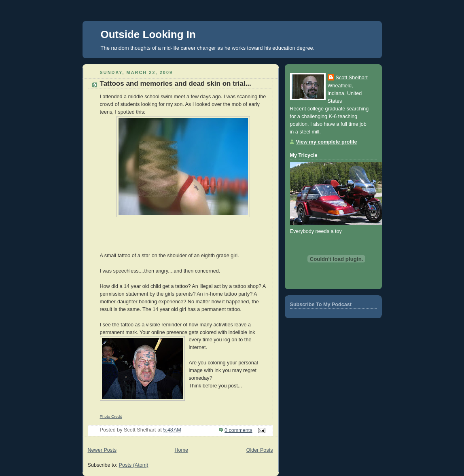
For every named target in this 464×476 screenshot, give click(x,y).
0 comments (238, 430)
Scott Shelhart (352, 78)
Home (181, 450)
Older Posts (260, 450)
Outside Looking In (148, 34)
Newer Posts (102, 450)
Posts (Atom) (134, 465)
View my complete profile (327, 142)
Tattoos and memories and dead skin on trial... (176, 84)
